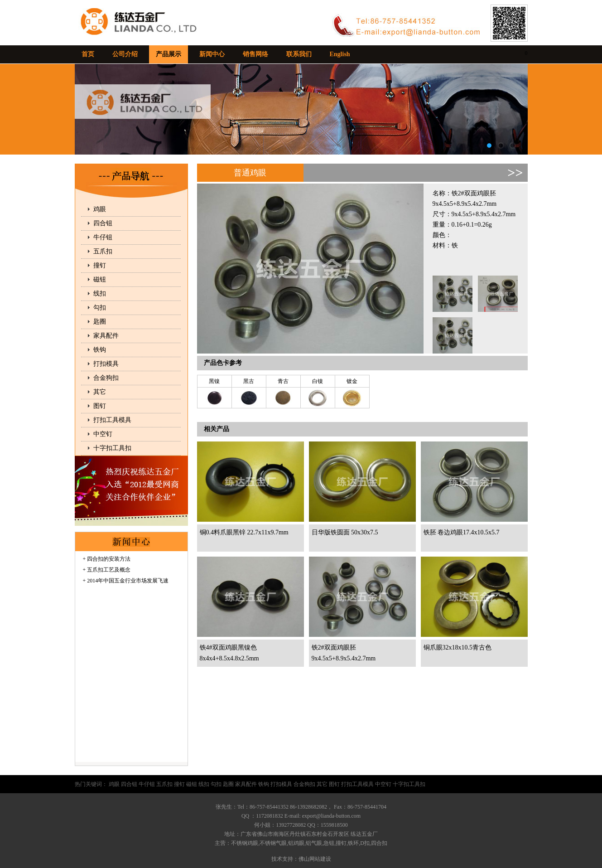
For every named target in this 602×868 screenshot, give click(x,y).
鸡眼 (100, 209)
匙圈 (100, 322)
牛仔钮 (103, 237)
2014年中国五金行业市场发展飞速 (128, 581)
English (340, 54)
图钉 (100, 406)
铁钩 (100, 350)
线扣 (100, 293)
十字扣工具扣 (112, 448)
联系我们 (299, 54)
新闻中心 (212, 54)
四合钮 (103, 223)
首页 (88, 54)
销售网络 (255, 54)
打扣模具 (106, 364)
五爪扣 (103, 251)
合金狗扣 (106, 378)
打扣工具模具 (112, 420)
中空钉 (103, 434)
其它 (100, 392)
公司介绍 (125, 54)
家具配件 (106, 336)
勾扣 (100, 308)
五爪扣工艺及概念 (109, 570)
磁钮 (100, 279)
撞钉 (100, 265)
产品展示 (169, 54)
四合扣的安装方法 (109, 559)
